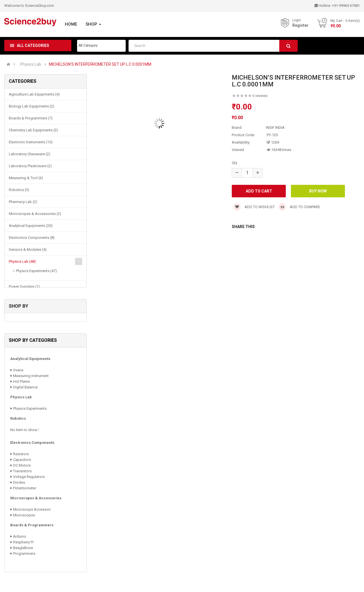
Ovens (18, 370)
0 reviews (260, 96)
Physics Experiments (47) (36, 271)
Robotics (18, 418)
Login (297, 20)
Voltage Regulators (29, 477)
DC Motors (22, 465)
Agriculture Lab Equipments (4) (34, 94)
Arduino (20, 536)
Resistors (21, 454)
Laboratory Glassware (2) (30, 154)
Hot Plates (21, 381)
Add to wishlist (254, 207)
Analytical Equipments (30, 359)
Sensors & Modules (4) (28, 250)
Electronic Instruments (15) (31, 142)
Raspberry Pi (23, 542)
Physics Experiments (30, 408)
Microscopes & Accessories (36, 498)
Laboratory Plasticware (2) (30, 166)
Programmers (24, 553)
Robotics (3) (19, 190)
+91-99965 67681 (346, 6)
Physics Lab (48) (22, 261)
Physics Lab (31, 64)
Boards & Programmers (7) (31, 118)
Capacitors (22, 460)
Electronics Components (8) (32, 238)
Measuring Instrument (31, 376)
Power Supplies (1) (24, 286)
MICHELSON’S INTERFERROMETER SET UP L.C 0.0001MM (100, 64)
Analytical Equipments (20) (31, 226)
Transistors (22, 471)
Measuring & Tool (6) (26, 178)
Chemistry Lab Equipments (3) (33, 130)
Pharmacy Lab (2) (23, 202)
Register (300, 25)
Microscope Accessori (32, 509)
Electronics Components (32, 443)
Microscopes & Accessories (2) (35, 214)
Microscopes (24, 515)
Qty (234, 163)
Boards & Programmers (32, 525)
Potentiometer (25, 488)
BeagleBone (23, 548)
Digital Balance (25, 387)
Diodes (19, 482)
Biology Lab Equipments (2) (32, 106)
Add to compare (299, 207)
